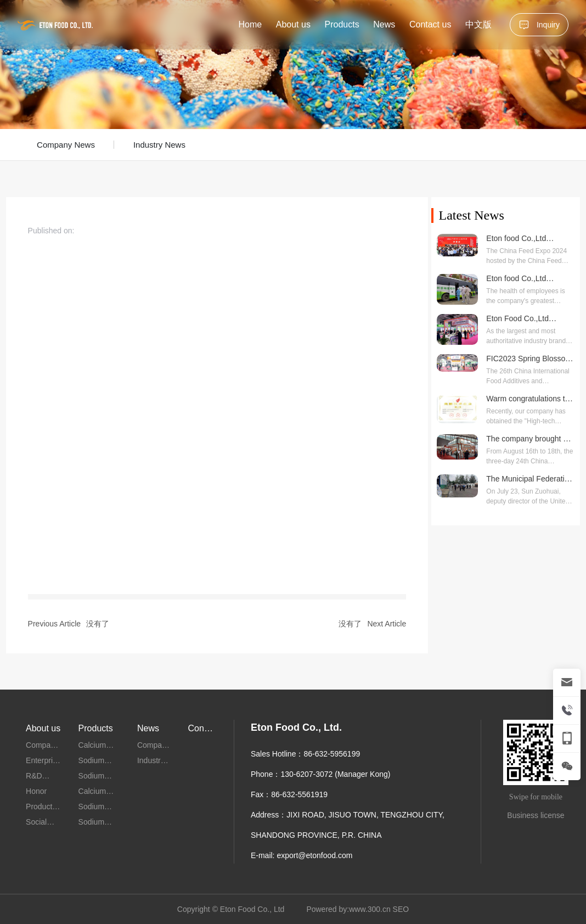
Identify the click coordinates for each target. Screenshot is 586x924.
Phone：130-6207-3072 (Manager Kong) (321, 774)
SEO (401, 909)
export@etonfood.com (314, 855)
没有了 (98, 624)
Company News (66, 145)
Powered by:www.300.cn (348, 909)
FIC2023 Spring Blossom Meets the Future (529, 363)
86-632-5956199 (332, 754)
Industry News (159, 145)
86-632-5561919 (299, 794)
